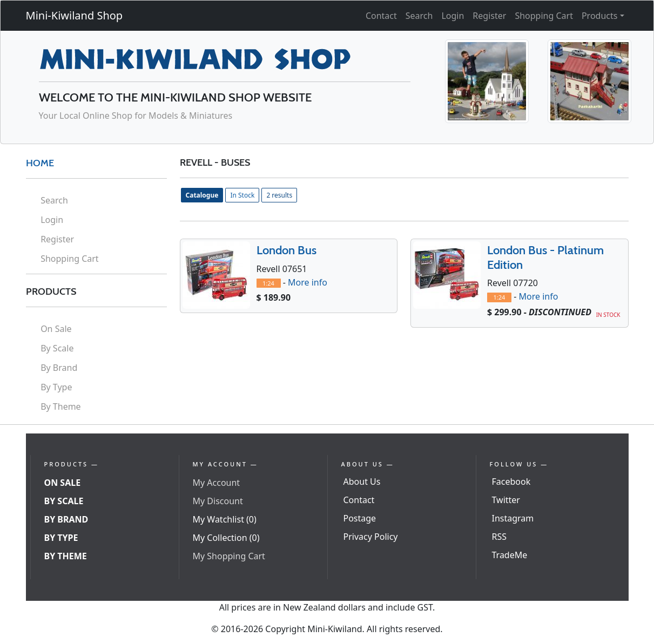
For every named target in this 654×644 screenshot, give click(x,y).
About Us (362, 482)
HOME (40, 163)
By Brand (59, 368)
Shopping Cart (544, 16)
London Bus (286, 250)
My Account (217, 483)
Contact (381, 16)
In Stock (242, 195)
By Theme (61, 406)
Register (489, 16)
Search (419, 16)
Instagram (513, 518)
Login (453, 16)
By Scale (57, 348)
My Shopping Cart (229, 556)
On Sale (56, 329)
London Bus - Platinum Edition (545, 257)
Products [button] (600, 16)
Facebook (511, 482)
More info (308, 282)
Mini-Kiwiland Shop (75, 15)
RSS (500, 537)
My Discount (218, 501)
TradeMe (510, 555)
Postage (360, 518)
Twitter (506, 500)
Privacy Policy (371, 537)
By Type (56, 387)
